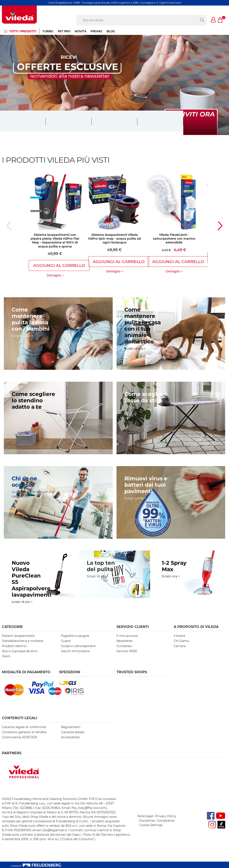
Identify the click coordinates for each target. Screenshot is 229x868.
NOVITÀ (80, 31)
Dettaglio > (55, 275)
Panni (6, 656)
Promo (96, 31)
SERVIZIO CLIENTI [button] (133, 627)
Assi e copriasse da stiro (20, 651)
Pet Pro (64, 31)
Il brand (179, 636)
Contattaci (124, 646)
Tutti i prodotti (23, 31)
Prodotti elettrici (14, 646)
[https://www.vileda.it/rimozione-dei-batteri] (171, 502)
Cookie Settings (151, 825)
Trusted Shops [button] (132, 672)
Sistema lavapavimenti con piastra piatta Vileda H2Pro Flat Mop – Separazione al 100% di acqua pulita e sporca (55, 241)
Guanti (66, 641)
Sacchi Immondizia (75, 651)
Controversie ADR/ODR (19, 737)
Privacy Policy (166, 816)
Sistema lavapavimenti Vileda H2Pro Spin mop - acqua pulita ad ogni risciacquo (115, 239)
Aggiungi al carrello (59, 265)
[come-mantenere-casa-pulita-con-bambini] (58, 334)
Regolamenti (71, 727)
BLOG (111, 31)
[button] (213, 20)
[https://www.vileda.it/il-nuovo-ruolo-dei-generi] (58, 502)
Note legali (146, 816)
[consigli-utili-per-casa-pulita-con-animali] (171, 334)
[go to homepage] (19, 15)
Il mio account (127, 636)
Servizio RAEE (127, 651)
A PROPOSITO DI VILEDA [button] (196, 627)
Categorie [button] (12, 627)
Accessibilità (70, 737)
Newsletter (125, 641)
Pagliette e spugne (75, 636)
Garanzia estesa (73, 732)
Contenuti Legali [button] (20, 718)
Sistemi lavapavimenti (18, 636)
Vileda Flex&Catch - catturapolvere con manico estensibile (174, 239)
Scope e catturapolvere (78, 646)
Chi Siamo (181, 641)
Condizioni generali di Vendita (24, 732)
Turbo (48, 31)
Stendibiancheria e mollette (23, 641)
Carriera (180, 646)
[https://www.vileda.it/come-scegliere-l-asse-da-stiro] (171, 418)
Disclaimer (147, 821)
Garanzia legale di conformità (24, 727)
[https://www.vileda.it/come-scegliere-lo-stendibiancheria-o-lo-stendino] (58, 418)
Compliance (166, 821)
